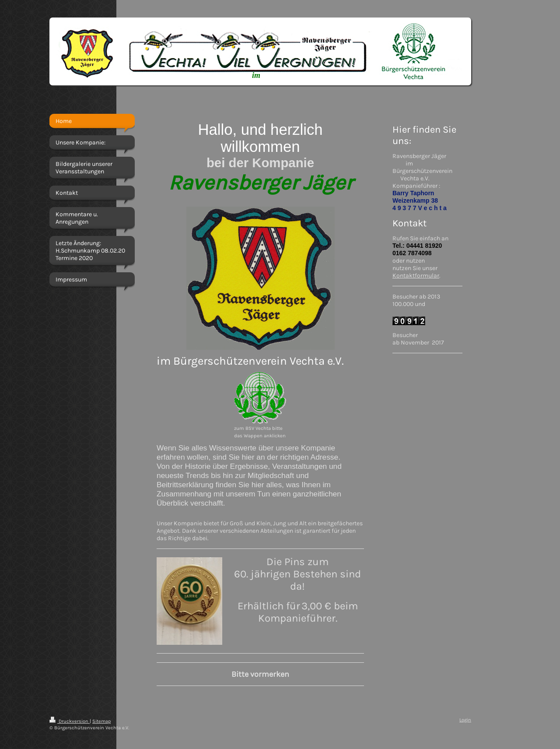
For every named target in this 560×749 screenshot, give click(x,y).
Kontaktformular (416, 276)
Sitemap (101, 721)
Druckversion (70, 721)
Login (465, 720)
